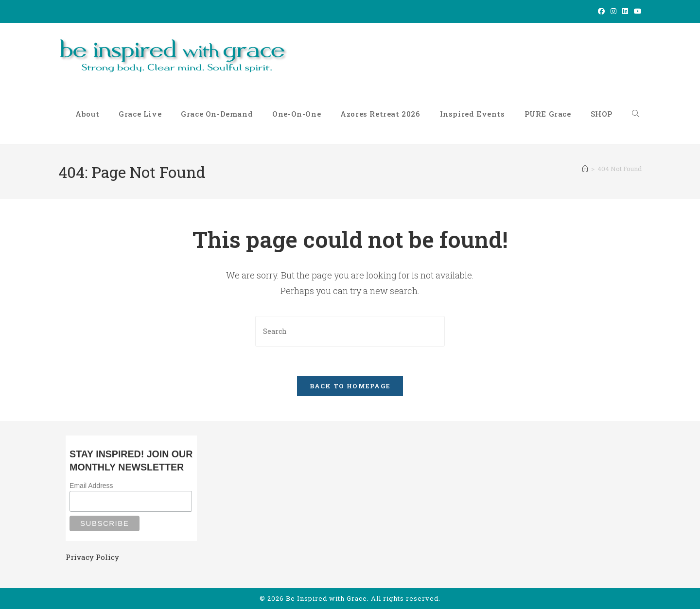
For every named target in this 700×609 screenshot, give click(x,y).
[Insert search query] (350, 331)
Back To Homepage (350, 386)
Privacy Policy (92, 557)
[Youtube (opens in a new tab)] (636, 11)
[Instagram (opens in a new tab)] (613, 11)
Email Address (91, 486)
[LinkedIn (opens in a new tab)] (625, 11)
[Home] (585, 169)
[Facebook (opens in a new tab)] (601, 11)
